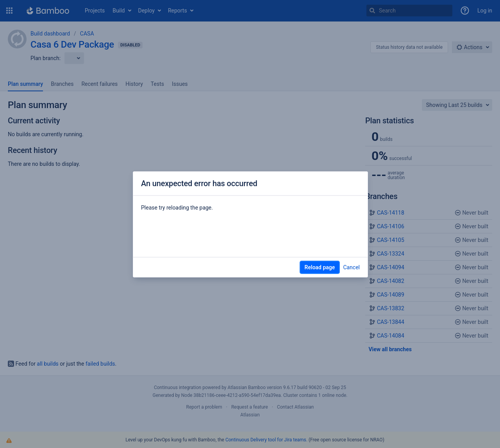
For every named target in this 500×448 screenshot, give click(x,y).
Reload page (320, 267)
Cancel (351, 267)
